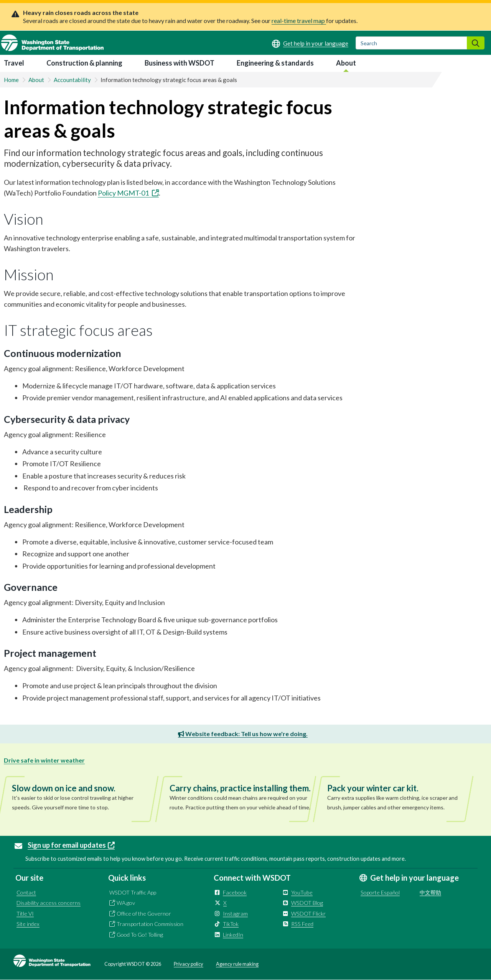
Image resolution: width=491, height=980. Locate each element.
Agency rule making (237, 964)
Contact (26, 892)
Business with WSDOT (180, 63)
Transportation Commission (150, 924)
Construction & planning (84, 63)
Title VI (25, 913)
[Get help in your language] (310, 43)
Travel (14, 63)
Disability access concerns (49, 903)
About (346, 63)
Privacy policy (189, 964)
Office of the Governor (144, 913)
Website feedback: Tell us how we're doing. (243, 734)
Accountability (72, 80)
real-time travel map (299, 21)
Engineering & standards (275, 63)
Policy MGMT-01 (128, 193)
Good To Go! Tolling (140, 935)
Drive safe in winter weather (44, 760)
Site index (28, 924)
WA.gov (126, 903)
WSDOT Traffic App (133, 892)
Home (11, 80)
